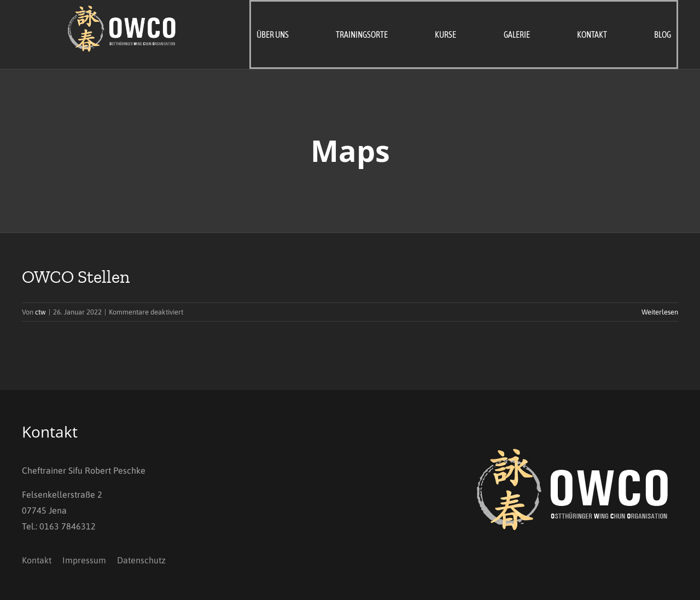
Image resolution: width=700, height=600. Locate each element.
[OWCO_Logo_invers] (122, 10)
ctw (40, 312)
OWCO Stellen (76, 277)
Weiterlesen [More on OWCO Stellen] (660, 312)
